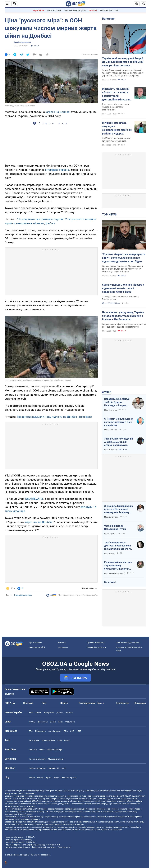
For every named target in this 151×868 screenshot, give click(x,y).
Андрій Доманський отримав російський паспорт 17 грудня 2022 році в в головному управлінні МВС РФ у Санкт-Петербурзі (123, 73)
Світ (44, 703)
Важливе (108, 19)
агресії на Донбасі (58, 112)
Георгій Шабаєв (111, 450)
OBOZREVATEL (34, 499)
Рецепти (33, 750)
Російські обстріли (109, 10)
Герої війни (39, 10)
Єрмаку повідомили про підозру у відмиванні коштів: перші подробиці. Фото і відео (123, 288)
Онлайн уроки (55, 731)
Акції (60, 740)
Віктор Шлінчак (111, 430)
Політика (28, 703)
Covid (64, 768)
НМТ (79, 731)
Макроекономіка (56, 759)
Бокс (61, 722)
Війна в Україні (54, 10)
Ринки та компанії (37, 759)
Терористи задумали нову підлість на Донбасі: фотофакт (54, 417)
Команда (62, 643)
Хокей (53, 722)
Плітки (40, 777)
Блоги (101, 703)
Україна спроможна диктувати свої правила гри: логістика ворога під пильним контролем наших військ (118, 546)
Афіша (32, 777)
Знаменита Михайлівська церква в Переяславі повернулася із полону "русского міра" (119, 509)
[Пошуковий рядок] (144, 4)
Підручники (40, 731)
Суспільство (123, 703)
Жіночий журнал (69, 777)
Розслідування (87, 703)
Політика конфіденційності (128, 643)
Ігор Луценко (110, 554)
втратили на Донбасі (39, 522)
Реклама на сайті (37, 647)
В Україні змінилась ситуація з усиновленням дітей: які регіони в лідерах (117, 128)
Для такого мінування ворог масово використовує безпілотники (116, 107)
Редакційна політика (23, 595)
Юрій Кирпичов (111, 410)
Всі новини (140, 703)
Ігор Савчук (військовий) (115, 573)
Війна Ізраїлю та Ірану (75, 10)
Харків (38, 713)
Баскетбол (43, 722)
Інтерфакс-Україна (57, 170)
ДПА (66, 731)
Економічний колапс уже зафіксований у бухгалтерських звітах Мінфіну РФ (118, 566)
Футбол (32, 722)
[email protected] (39, 847)
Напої (42, 750)
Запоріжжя (49, 713)
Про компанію (35, 643)
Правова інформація (96, 643)
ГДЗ (31, 731)
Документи (63, 647)
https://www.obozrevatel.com (102, 791)
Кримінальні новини (22, 42)
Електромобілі (48, 740)
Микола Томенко (111, 517)
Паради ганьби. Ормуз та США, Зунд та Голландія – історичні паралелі (117, 402)
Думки (107, 392)
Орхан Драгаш (110, 534)
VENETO (93, 10)
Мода (56, 777)
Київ (31, 713)
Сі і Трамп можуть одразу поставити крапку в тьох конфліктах (119, 422)
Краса (49, 777)
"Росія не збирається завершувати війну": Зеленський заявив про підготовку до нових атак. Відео (124, 258)
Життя (64, 703)
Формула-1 (70, 722)
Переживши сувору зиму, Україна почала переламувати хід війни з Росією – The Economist (123, 316)
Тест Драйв (34, 740)
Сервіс (67, 740)
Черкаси (69, 713)
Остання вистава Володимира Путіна (115, 527)
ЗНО (72, 731)
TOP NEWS (109, 214)
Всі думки (109, 582)
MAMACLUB (54, 768)
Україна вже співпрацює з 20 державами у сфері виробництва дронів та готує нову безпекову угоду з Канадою (123, 269)
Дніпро (60, 713)
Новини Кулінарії (55, 750)
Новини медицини (38, 768)
